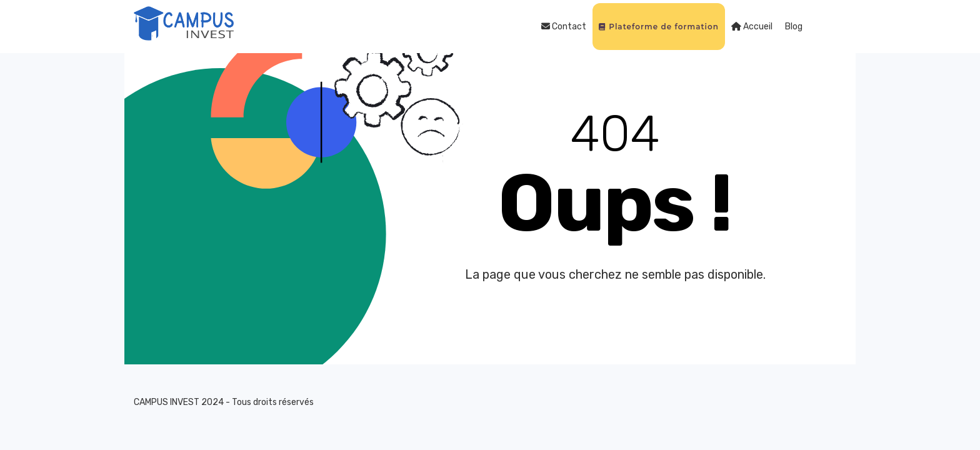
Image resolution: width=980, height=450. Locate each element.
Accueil (752, 27)
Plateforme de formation (659, 27)
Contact (564, 27)
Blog (794, 27)
